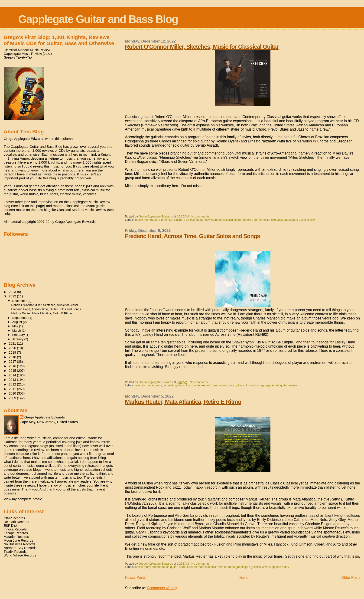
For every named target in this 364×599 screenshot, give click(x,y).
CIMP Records (14, 518)
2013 (13, 380)
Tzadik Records (15, 552)
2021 (13, 343)
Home (244, 578)
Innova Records (15, 529)
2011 (13, 389)
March (17, 331)
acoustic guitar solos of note (182, 385)
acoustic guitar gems (148, 385)
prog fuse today (279, 567)
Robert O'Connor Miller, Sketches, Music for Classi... (46, 305)
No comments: (201, 217)
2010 (13, 393)
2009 (13, 398)
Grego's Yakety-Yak (18, 57)
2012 (13, 384)
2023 (13, 292)
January (18, 339)
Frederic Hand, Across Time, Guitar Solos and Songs (192, 236)
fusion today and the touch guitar (156, 567)
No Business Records (19, 544)
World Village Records (20, 555)
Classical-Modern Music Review (27, 50)
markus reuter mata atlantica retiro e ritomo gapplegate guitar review (223, 567)
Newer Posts (135, 578)
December (20, 301)
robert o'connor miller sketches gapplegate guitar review (279, 220)
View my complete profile (23, 499)
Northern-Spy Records (20, 548)
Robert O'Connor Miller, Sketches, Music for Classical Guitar (202, 47)
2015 (13, 371)
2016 (13, 366)
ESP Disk (11, 526)
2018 (13, 357)
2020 (13, 348)
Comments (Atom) (162, 588)
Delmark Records (16, 522)
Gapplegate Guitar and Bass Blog (98, 19)
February (19, 335)
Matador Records (16, 537)
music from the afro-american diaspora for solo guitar (169, 220)
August (18, 322)
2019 (13, 352)
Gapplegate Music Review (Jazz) (28, 54)
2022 (13, 296)
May (16, 326)
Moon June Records (18, 540)
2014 (13, 375)
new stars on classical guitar (223, 220)
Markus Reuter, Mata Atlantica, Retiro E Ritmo (183, 402)
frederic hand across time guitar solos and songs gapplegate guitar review (249, 385)
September (20, 318)
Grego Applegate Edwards (45, 417)
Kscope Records (16, 533)
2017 (13, 362)
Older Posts (351, 578)
